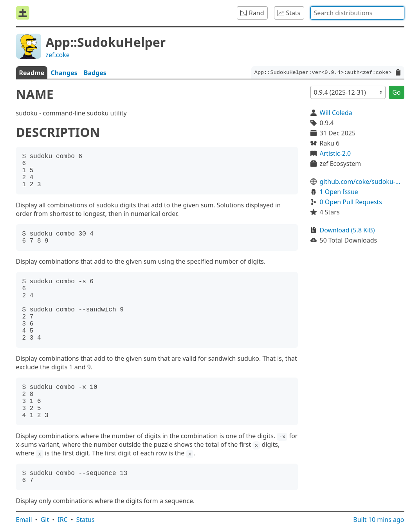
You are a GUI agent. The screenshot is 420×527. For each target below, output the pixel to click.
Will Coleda (336, 113)
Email (24, 520)
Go (396, 92)
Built (379, 520)
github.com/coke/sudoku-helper (362, 182)
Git (45, 520)
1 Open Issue (339, 192)
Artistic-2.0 (335, 153)
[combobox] (357, 13)
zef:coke (58, 55)
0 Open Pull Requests (351, 202)
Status (86, 520)
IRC (63, 520)
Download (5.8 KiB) (347, 230)
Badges (95, 73)
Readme (32, 73)
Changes (64, 73)
